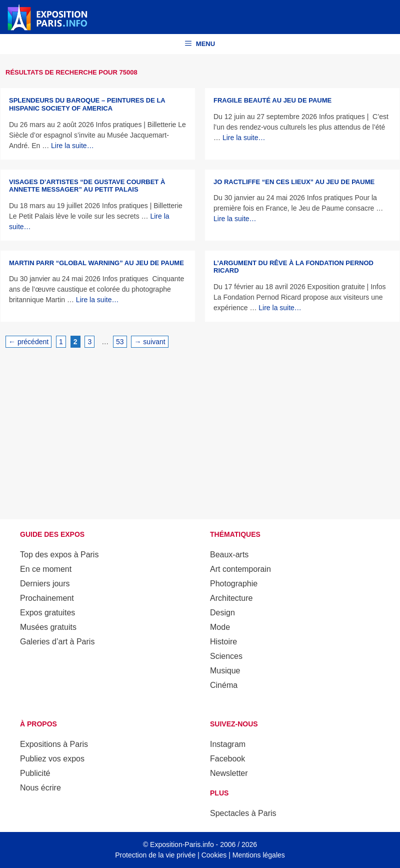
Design (222, 613)
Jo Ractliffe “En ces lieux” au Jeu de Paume (294, 182)
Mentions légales (259, 855)
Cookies (214, 855)
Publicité (35, 773)
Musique (225, 671)
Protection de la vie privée (155, 855)
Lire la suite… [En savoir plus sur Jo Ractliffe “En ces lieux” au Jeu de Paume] (235, 219)
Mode (220, 627)
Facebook (227, 759)
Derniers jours (45, 584)
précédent (28, 342)
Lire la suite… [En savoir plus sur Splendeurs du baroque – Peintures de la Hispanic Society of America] (72, 146)
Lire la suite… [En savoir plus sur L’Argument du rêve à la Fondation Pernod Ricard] (280, 308)
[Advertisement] (200, 432)
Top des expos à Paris (59, 555)
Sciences (226, 656)
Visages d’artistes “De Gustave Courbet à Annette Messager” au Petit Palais (87, 186)
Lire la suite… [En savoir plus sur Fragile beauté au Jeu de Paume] (244, 138)
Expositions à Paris (54, 744)
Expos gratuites (47, 613)
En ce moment (46, 569)
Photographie (234, 584)
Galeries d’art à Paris (57, 642)
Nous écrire (40, 788)
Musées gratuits (48, 627)
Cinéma (224, 685)
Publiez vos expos (52, 759)
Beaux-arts (229, 555)
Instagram (228, 744)
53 (121, 341)
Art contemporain (240, 569)
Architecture (231, 598)
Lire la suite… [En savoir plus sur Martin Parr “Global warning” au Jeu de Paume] (97, 300)
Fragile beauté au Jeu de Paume (272, 100)
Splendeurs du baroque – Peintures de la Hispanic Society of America (87, 104)
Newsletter (229, 773)
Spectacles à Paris (243, 813)
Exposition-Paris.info (182, 844)
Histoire (223, 642)
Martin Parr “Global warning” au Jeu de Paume (96, 263)
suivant (149, 342)
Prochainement (47, 598)
